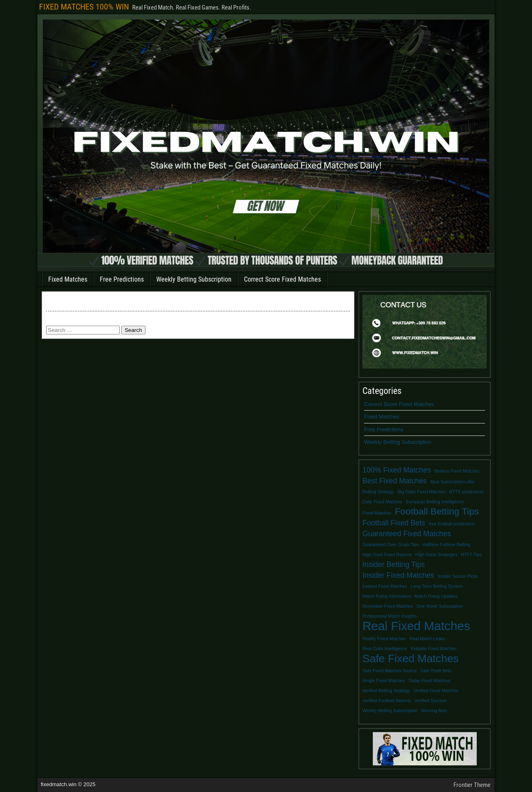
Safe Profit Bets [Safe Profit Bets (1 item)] (436, 671)
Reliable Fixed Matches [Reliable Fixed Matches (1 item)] (434, 648)
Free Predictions (122, 279)
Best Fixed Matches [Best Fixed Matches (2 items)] (395, 481)
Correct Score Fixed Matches (282, 279)
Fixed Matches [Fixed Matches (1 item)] (377, 513)
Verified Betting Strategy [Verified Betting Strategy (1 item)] (386, 691)
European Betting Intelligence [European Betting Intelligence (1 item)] (435, 502)
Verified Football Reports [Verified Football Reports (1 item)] (387, 700)
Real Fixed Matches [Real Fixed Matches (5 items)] (416, 626)
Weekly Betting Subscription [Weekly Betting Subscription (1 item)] (390, 710)
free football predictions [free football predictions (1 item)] (452, 524)
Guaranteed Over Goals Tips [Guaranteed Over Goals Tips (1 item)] (391, 544)
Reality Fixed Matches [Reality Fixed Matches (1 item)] (384, 639)
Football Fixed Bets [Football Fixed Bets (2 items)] (394, 523)
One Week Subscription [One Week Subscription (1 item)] (440, 606)
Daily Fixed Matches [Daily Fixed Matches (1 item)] (382, 502)
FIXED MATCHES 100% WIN (84, 7)
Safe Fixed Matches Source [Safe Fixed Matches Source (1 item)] (390, 671)
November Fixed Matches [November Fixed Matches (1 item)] (388, 606)
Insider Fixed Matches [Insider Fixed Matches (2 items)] (398, 575)
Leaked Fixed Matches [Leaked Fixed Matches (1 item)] (385, 586)
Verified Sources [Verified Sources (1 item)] (431, 700)
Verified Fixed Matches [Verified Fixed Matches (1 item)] (436, 691)
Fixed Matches (68, 279)
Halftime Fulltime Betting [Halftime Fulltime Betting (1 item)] (446, 544)
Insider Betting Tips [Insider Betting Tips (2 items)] (394, 564)
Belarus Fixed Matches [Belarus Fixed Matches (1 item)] (457, 471)
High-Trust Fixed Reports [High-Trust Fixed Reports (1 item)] (387, 554)
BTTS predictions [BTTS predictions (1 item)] (466, 492)
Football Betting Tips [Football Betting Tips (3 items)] (437, 512)
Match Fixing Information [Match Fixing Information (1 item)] (387, 596)
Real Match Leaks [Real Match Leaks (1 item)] (427, 639)
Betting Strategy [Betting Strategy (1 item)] (378, 492)
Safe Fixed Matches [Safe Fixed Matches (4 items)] (411, 658)
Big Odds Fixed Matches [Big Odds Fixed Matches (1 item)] (421, 492)
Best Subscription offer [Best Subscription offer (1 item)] (453, 482)
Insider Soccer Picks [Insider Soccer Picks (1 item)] (458, 576)
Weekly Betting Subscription (194, 279)
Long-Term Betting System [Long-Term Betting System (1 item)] (437, 586)
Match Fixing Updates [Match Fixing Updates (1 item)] (436, 596)
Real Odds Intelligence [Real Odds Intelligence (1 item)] (385, 648)
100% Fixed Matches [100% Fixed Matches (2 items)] (397, 470)
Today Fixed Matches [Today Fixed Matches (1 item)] (430, 681)
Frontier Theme (472, 785)
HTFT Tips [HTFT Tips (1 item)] (471, 554)
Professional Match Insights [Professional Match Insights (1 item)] (389, 616)
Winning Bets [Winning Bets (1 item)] (434, 710)
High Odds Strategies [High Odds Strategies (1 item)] (436, 554)
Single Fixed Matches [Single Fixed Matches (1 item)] (384, 681)
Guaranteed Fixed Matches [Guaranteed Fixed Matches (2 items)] (407, 534)
